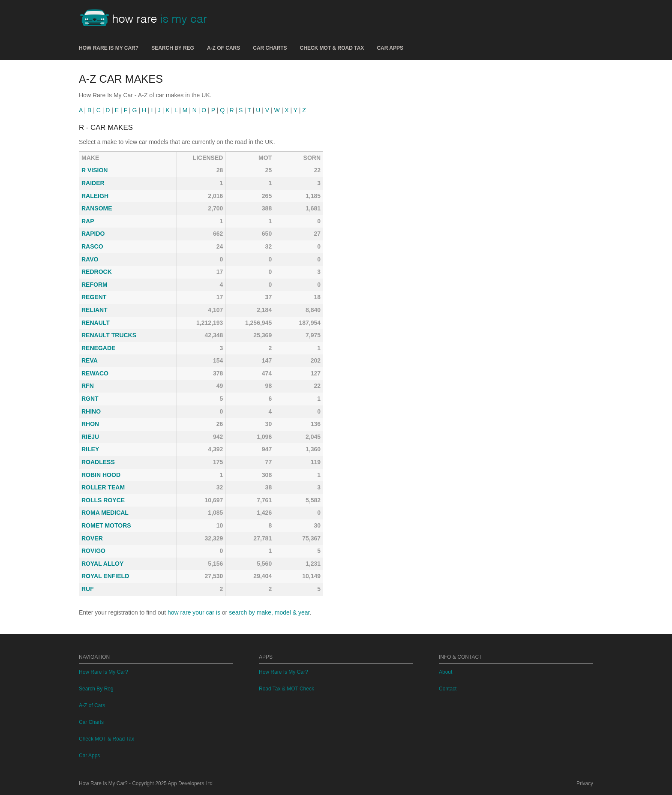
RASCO (92, 246)
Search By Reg (173, 48)
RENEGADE (98, 348)
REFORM (94, 285)
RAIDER (93, 183)
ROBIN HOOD (101, 475)
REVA (90, 360)
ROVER (92, 538)
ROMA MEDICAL (105, 513)
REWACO (95, 373)
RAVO (90, 259)
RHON (90, 424)
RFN (88, 386)
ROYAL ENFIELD (105, 576)
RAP (88, 221)
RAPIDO (93, 234)
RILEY (90, 449)
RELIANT (94, 310)
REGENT (94, 297)
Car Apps (390, 48)
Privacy (585, 783)
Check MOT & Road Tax (332, 48)
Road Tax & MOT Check (286, 689)
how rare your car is (194, 612)
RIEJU (90, 437)
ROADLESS (98, 462)
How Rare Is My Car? (109, 48)
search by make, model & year (269, 612)
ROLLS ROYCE (103, 500)
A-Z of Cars (223, 48)
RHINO (91, 411)
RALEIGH (95, 196)
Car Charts (270, 48)
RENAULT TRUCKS (109, 335)
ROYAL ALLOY (102, 564)
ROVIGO (93, 551)
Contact (448, 689)
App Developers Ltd (190, 783)
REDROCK (97, 272)
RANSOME (97, 208)
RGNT (90, 399)
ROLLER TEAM (103, 487)
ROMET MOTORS (106, 525)
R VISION (94, 170)
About (445, 672)
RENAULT (96, 323)
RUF (88, 589)
